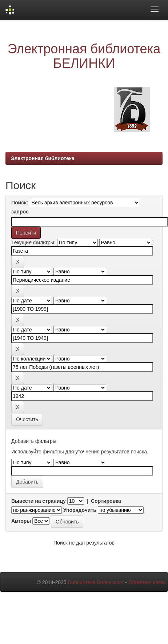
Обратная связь (147, 582)
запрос (20, 212)
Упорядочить (80, 510)
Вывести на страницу (39, 501)
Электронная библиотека (43, 158)
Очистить (27, 419)
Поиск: (20, 203)
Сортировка (106, 501)
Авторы (21, 521)
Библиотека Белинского (96, 582)
